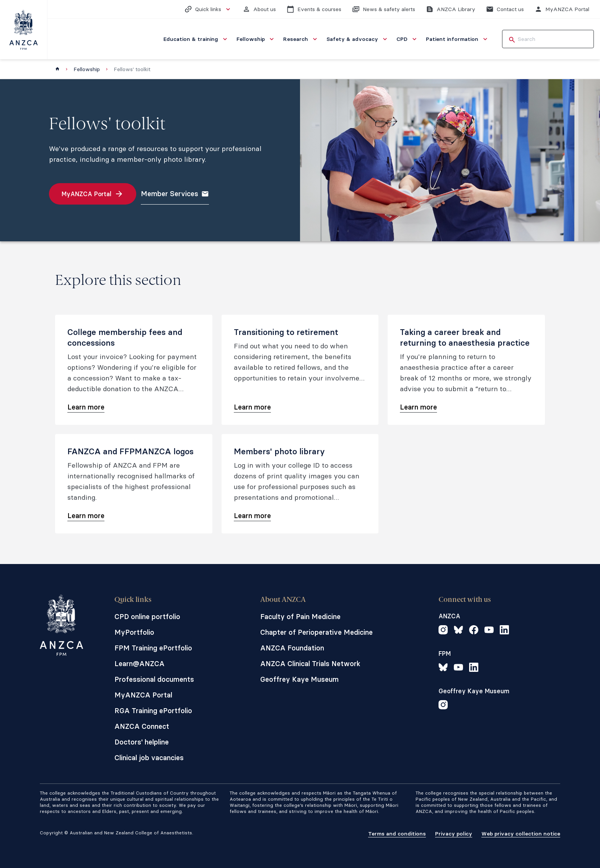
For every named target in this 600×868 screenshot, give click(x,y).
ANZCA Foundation (292, 648)
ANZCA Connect (142, 726)
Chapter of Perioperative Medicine (316, 632)
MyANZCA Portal (143, 695)
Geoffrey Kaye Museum (299, 679)
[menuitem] (196, 39)
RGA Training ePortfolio (153, 711)
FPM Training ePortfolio (153, 648)
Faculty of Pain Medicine (300, 617)
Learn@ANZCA (139, 664)
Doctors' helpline (142, 742)
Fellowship (87, 69)
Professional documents (154, 679)
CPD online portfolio (147, 617)
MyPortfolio (134, 632)
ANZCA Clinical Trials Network (310, 664)
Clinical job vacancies (149, 758)
